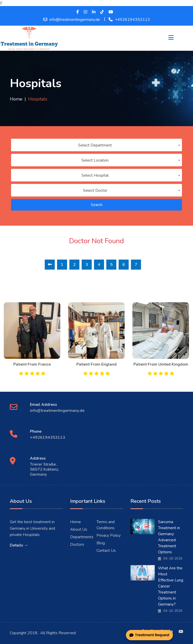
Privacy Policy (109, 535)
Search (97, 205)
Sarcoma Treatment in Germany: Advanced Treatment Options (169, 537)
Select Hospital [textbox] (95, 175)
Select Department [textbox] (95, 145)
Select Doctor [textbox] (95, 190)
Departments (82, 537)
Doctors (77, 544)
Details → (19, 545)
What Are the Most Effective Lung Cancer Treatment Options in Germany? (171, 586)
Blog (101, 543)
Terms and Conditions (106, 525)
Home (16, 99)
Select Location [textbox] (95, 160)
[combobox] (96, 145)
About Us (79, 529)
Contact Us (106, 551)
